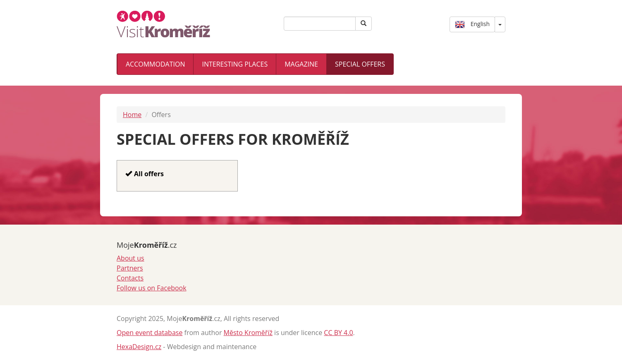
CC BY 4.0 (338, 333)
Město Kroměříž (248, 333)
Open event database (150, 333)
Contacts (130, 278)
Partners (130, 268)
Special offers (360, 64)
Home (132, 115)
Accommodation (155, 64)
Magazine (301, 64)
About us (130, 258)
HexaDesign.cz (139, 347)
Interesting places (235, 64)
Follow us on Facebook (152, 288)
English (472, 24)
